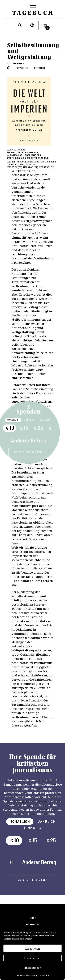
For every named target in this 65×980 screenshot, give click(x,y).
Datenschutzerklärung (27, 975)
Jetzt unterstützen (29, 452)
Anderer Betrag (29, 440)
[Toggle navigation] (33, 7)
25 (38, 428)
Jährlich (30, 420)
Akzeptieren (32, 949)
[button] (45, 25)
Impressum (44, 975)
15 (24, 428)
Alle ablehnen (33, 958)
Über (32, 918)
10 (10, 428)
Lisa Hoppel (18, 63)
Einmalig (45, 420)
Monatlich (13, 420)
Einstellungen (32, 968)
